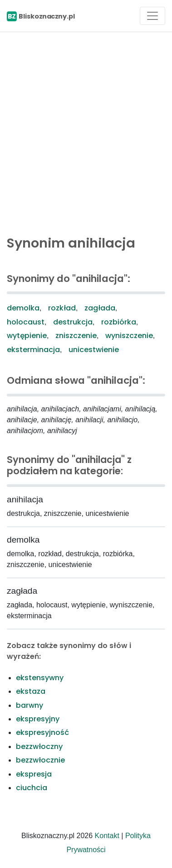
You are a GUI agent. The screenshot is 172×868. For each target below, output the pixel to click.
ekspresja (34, 774)
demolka (23, 308)
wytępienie (27, 336)
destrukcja (73, 322)
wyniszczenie (129, 336)
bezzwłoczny (39, 746)
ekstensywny (40, 678)
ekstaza (31, 691)
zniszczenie (76, 336)
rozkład (62, 308)
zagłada (100, 308)
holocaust (26, 322)
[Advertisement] (86, 131)
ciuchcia (32, 788)
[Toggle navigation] (152, 16)
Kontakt (107, 836)
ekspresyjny (38, 719)
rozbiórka (119, 322)
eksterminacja (33, 350)
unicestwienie (94, 350)
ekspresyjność (42, 732)
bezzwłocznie (40, 760)
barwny (29, 705)
